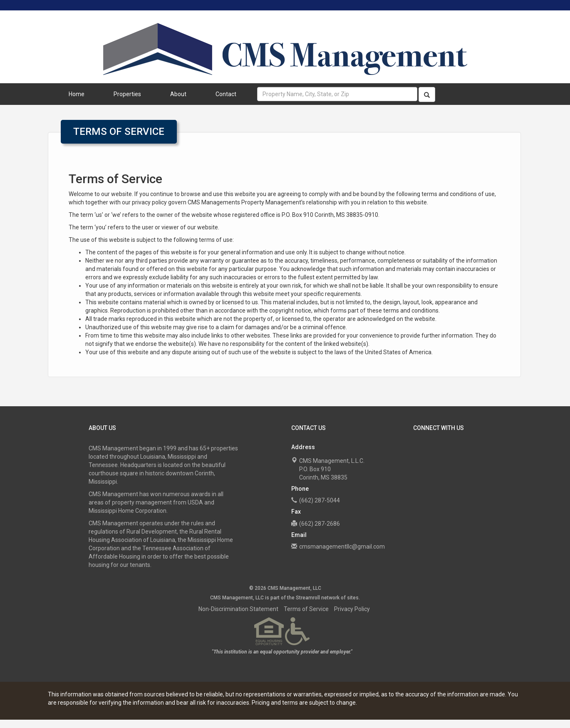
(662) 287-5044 (320, 500)
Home (77, 94)
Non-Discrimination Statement (238, 609)
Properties (127, 94)
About (178, 94)
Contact (226, 94)
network (330, 598)
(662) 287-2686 (320, 524)
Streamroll (308, 598)
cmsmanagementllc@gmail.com (342, 547)
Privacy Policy (352, 609)
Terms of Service (306, 609)
